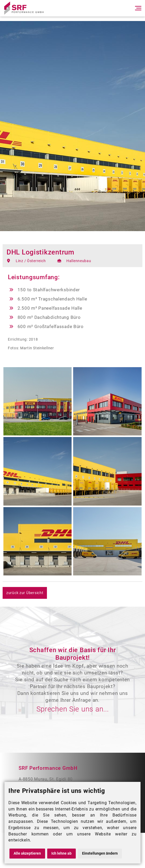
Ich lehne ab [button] (61, 853)
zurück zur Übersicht (25, 593)
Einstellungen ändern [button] (100, 853)
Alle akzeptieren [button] (27, 853)
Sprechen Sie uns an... (73, 709)
